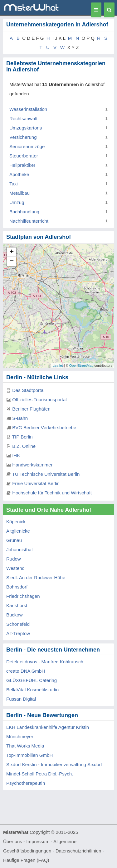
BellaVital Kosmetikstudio (32, 690)
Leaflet (58, 366)
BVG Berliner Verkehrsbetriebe (44, 427)
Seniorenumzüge (27, 146)
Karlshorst (17, 605)
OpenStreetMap (81, 366)
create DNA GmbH (26, 671)
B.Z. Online (24, 446)
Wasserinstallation (28, 109)
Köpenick (16, 522)
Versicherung (23, 137)
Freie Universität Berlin (36, 483)
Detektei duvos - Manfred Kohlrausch (45, 662)
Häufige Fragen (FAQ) (26, 860)
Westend (15, 568)
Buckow (15, 615)
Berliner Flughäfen (31, 409)
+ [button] (12, 252)
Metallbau (19, 193)
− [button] (12, 261)
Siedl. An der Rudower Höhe (36, 577)
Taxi (14, 184)
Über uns (13, 841)
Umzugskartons (26, 128)
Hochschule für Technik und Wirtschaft (52, 493)
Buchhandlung (24, 212)
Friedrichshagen (23, 596)
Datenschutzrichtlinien (78, 851)
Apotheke (19, 174)
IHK (16, 455)
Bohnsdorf (17, 587)
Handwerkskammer (32, 465)
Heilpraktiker (22, 165)
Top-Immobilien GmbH (29, 755)
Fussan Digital (21, 699)
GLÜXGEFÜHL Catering (32, 680)
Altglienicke (18, 531)
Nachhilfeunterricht (29, 221)
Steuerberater (24, 156)
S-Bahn (20, 418)
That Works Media (25, 746)
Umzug (17, 202)
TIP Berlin (22, 437)
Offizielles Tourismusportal (39, 400)
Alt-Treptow (18, 633)
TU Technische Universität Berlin (46, 474)
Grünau (14, 540)
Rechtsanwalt (23, 118)
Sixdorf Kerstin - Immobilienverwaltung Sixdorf (54, 764)
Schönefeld (18, 624)
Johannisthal (19, 550)
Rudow (14, 559)
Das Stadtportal (28, 390)
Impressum (38, 841)
